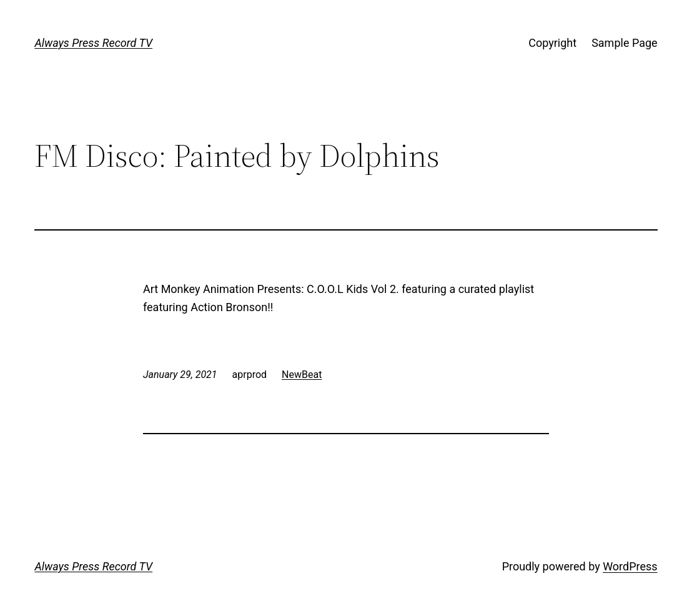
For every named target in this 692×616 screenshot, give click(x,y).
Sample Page (624, 43)
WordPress (630, 566)
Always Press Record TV (93, 43)
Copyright (552, 43)
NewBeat (302, 375)
